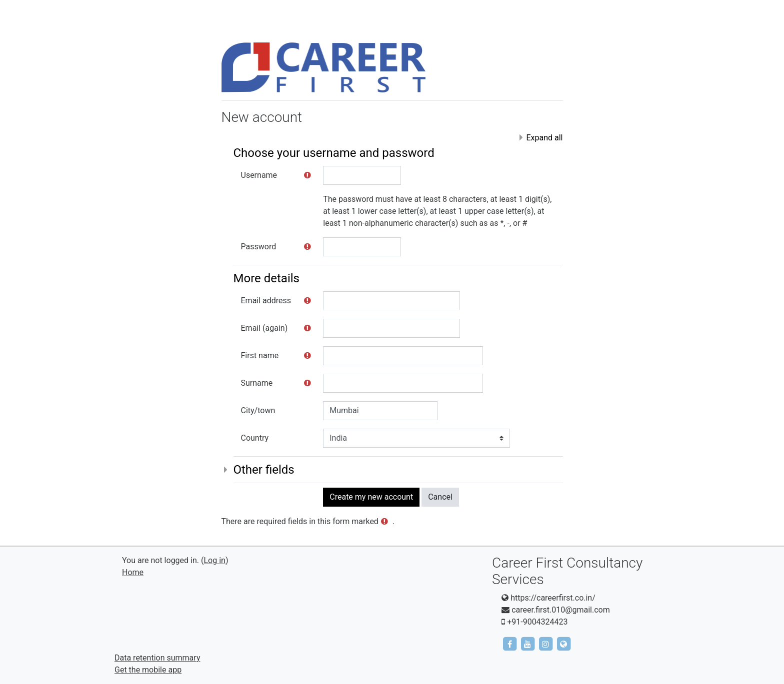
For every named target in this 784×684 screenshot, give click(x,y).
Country (255, 438)
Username (259, 175)
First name (260, 355)
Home (133, 572)
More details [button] (266, 278)
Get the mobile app (148, 670)
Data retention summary (157, 658)
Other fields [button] (264, 470)
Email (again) (264, 328)
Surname (257, 383)
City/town (258, 410)
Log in (214, 560)
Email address (266, 301)
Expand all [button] (544, 138)
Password (259, 247)
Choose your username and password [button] (334, 153)
